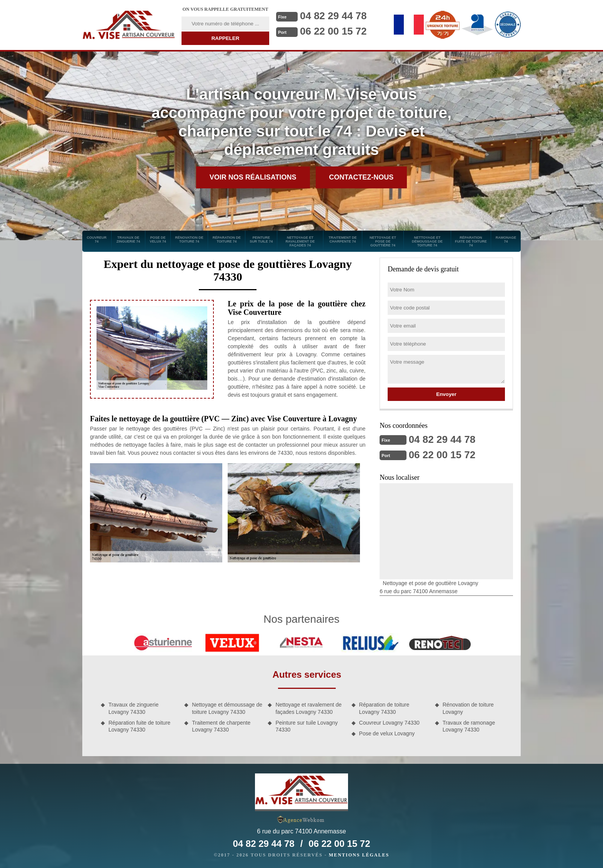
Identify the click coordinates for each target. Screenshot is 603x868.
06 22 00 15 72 (333, 31)
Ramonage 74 (506, 239)
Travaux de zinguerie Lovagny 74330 (133, 708)
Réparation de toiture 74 (227, 239)
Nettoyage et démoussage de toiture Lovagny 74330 (227, 708)
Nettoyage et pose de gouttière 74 (383, 241)
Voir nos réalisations (253, 177)
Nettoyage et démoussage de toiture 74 (427, 241)
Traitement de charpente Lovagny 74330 (221, 726)
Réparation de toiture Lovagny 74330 (384, 708)
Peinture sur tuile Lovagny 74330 (306, 726)
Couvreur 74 (97, 239)
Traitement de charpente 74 (342, 239)
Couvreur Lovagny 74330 (389, 723)
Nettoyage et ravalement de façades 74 (300, 241)
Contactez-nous (361, 177)
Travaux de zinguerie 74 (128, 239)
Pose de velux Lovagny (387, 733)
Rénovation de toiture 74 (189, 239)
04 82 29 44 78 (333, 16)
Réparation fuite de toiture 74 (471, 241)
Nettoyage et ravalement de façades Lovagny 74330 (308, 708)
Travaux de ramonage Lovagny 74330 (469, 726)
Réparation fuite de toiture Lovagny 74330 (139, 726)
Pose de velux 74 (158, 239)
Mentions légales (359, 855)
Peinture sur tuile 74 (261, 239)
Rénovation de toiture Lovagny (468, 708)
